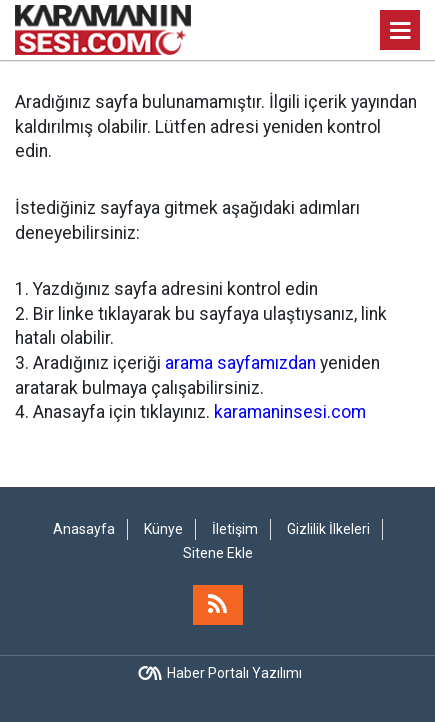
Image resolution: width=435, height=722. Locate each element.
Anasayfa (84, 529)
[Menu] (400, 31)
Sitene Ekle (218, 553)
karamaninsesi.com (290, 412)
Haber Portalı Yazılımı (234, 673)
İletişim (235, 529)
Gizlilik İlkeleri (328, 529)
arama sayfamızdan (240, 363)
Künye (163, 529)
